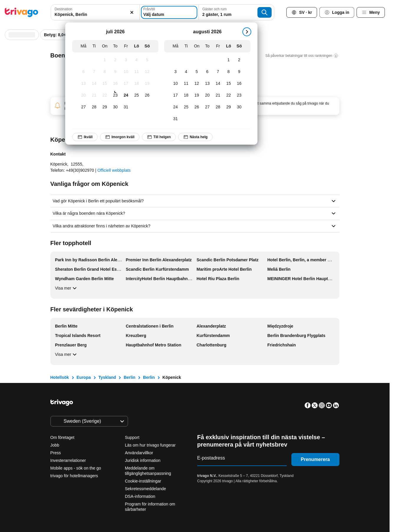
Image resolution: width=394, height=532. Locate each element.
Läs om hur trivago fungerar (150, 445)
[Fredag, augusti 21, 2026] (218, 95)
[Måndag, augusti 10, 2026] (175, 84)
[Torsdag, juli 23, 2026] (115, 95)
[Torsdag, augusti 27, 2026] (207, 107)
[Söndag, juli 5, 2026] (147, 60)
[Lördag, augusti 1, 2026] (229, 60)
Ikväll (85, 137)
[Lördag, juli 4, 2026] (137, 60)
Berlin (129, 377)
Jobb (55, 445)
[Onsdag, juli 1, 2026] (105, 60)
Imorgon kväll (120, 137)
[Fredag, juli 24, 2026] (126, 95)
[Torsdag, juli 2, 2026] (115, 60)
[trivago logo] (22, 12)
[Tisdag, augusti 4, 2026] (186, 72)
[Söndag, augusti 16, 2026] (239, 84)
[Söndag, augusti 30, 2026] (239, 107)
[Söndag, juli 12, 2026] (147, 72)
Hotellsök (60, 377)
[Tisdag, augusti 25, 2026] (186, 107)
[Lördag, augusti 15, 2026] (229, 84)
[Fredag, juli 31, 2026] (126, 107)
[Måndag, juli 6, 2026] (83, 72)
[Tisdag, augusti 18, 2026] (186, 95)
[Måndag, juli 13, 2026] (83, 84)
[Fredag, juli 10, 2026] (126, 72)
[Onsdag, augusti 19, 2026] (197, 95)
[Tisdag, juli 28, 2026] (94, 107)
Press (56, 453)
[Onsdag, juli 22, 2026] (105, 95)
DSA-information (140, 496)
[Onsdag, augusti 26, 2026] (197, 107)
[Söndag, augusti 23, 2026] (239, 95)
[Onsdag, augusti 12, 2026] (197, 84)
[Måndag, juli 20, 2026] (83, 95)
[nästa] (247, 32)
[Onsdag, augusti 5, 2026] (197, 72)
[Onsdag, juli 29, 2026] (105, 107)
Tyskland (107, 377)
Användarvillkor (139, 453)
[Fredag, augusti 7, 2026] (218, 72)
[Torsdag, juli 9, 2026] (115, 72)
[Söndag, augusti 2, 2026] (239, 60)
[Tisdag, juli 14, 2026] (94, 84)
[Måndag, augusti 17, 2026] (175, 95)
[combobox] (95, 12)
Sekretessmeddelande (146, 489)
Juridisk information (143, 460)
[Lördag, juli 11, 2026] (137, 72)
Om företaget (63, 437)
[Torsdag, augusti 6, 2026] (207, 72)
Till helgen (159, 137)
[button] (95, 12)
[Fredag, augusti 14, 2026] (218, 84)
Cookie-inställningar (144, 481)
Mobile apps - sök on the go (76, 468)
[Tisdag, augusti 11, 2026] (186, 84)
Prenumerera (315, 459)
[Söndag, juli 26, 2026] (147, 95)
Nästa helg (195, 137)
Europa (84, 377)
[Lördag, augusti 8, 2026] (229, 72)
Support (132, 437)
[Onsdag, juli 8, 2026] (105, 72)
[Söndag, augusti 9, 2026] (239, 72)
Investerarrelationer (68, 460)
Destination (63, 9)
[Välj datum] (169, 12)
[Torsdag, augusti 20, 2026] (207, 95)
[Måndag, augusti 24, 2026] (175, 107)
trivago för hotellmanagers (74, 476)
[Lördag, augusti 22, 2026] (229, 95)
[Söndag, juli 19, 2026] (147, 84)
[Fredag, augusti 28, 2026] (218, 107)
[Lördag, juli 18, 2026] (137, 84)
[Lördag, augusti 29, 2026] (229, 107)
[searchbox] (95, 15)
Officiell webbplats (114, 170)
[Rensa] (132, 12)
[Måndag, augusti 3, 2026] (175, 72)
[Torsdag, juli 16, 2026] (115, 84)
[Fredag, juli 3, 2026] (126, 60)
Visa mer (67, 288)
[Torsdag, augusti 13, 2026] (207, 84)
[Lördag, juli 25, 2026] (137, 95)
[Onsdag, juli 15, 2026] (105, 84)
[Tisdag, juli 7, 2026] (94, 72)
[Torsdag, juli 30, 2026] (115, 107)
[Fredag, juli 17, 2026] (126, 84)
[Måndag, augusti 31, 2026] (175, 119)
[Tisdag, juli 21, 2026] (94, 95)
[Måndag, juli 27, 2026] (83, 107)
